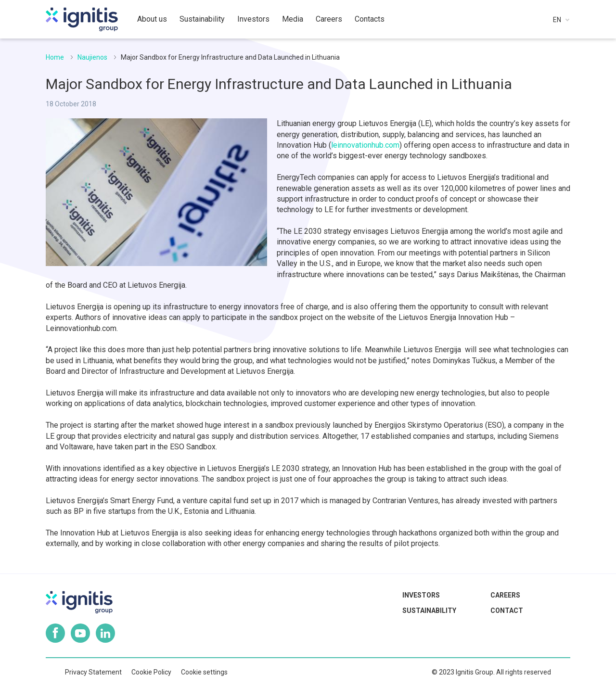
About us (152, 19)
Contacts (370, 19)
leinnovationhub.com (365, 145)
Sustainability (429, 611)
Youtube (80, 633)
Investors (421, 595)
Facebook (55, 633)
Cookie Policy (151, 672)
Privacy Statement (93, 672)
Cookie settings (204, 672)
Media (293, 19)
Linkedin (105, 633)
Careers (505, 595)
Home (55, 57)
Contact (507, 611)
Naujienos (92, 57)
